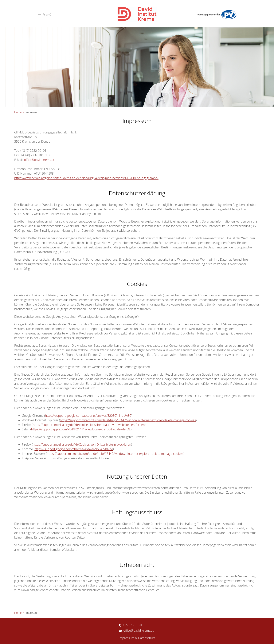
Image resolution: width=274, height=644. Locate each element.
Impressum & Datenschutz (137, 638)
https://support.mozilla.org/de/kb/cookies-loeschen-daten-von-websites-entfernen (89, 425)
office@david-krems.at (39, 160)
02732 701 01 (131, 625)
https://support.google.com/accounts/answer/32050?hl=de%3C (88, 416)
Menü (45, 15)
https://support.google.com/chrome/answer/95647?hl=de (74, 449)
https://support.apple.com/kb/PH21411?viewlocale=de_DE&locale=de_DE (81, 429)
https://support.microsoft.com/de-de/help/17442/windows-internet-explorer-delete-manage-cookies (115, 454)
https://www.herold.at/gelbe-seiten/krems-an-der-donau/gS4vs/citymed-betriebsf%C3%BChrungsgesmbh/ (86, 178)
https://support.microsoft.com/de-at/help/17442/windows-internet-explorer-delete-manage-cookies (128, 420)
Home (18, 112)
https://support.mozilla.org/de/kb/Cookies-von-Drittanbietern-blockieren (82, 444)
